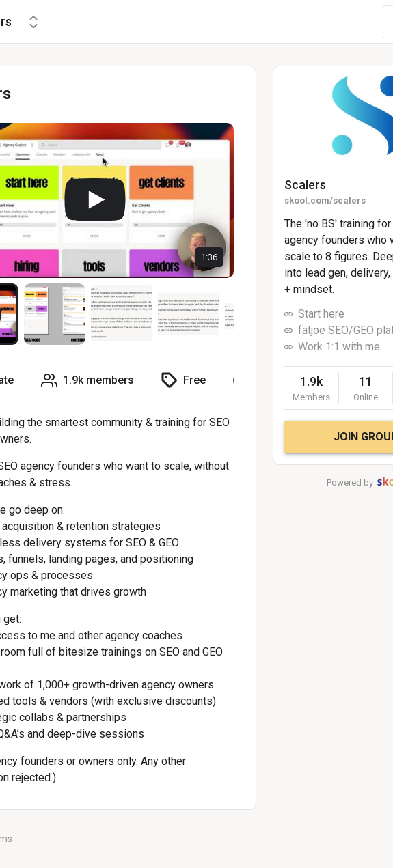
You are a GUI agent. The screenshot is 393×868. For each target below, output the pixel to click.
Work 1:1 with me (339, 347)
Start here (321, 314)
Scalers (305, 185)
